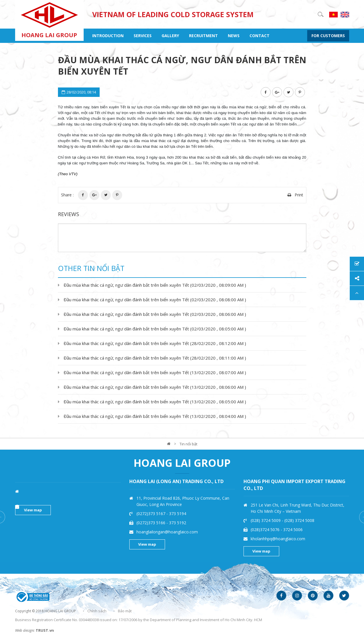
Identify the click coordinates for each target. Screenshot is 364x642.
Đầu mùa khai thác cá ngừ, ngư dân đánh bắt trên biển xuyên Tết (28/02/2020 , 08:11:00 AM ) (155, 358)
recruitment (203, 36)
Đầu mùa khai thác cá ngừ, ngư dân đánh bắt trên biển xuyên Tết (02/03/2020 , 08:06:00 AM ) (155, 314)
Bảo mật (125, 611)
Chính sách (97, 611)
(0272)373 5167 (266, 514)
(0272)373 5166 (266, 523)
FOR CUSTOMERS (328, 36)
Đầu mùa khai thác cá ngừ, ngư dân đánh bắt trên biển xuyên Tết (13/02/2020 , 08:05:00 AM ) (155, 402)
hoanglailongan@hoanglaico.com (281, 532)
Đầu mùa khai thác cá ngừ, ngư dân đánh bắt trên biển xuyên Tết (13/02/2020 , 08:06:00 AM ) (155, 387)
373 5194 (292, 514)
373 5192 (292, 523)
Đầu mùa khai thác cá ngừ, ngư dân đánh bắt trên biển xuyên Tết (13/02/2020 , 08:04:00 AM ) (155, 416)
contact (260, 36)
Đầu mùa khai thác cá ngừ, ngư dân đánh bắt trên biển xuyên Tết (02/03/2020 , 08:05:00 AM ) (155, 329)
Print (299, 195)
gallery (170, 36)
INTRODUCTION (108, 36)
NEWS (234, 36)
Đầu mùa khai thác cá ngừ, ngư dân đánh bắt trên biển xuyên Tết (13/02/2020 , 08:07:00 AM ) (155, 372)
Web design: (25, 630)
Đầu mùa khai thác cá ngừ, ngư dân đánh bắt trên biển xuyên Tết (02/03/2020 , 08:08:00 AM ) (155, 300)
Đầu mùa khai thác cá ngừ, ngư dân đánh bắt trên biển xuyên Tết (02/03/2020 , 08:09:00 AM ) (155, 285)
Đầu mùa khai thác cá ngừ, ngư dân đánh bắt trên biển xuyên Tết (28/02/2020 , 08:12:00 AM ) (155, 343)
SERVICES (143, 36)
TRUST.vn (45, 630)
